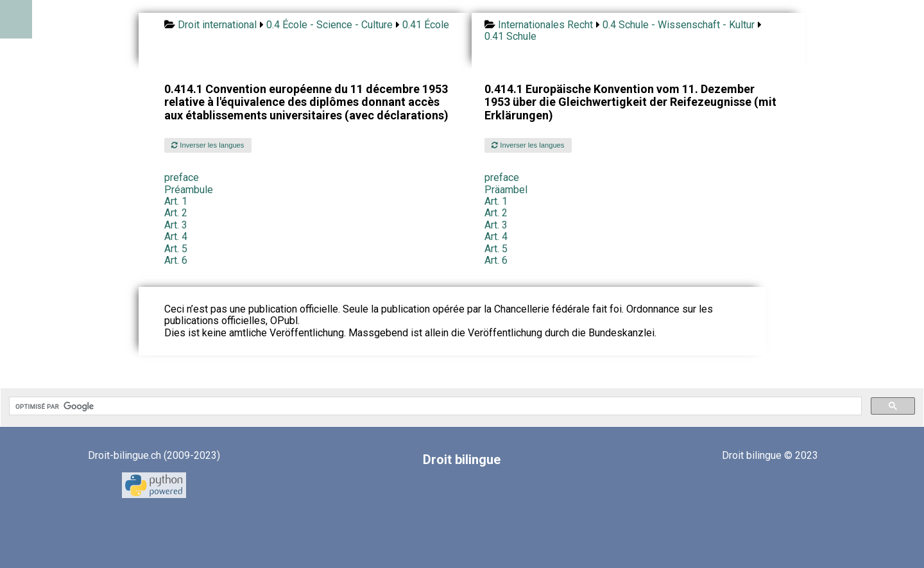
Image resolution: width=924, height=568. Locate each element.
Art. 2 (176, 213)
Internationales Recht (545, 25)
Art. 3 (176, 225)
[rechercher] (434, 406)
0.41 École (426, 25)
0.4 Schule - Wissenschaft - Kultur (679, 25)
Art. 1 (176, 201)
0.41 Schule (510, 36)
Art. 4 (176, 237)
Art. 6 (176, 260)
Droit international (217, 25)
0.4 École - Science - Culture (329, 25)
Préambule (189, 190)
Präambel (506, 190)
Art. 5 (176, 249)
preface (182, 177)
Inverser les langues (208, 145)
